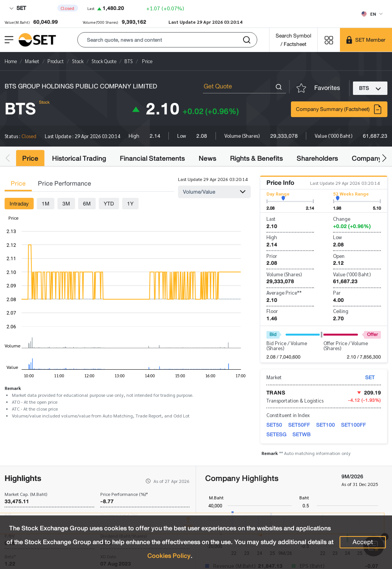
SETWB (301, 434)
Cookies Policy (169, 556)
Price (30, 158)
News (207, 158)
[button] (167, 40)
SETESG (276, 434)
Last (271, 219)
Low (337, 237)
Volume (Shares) (284, 274)
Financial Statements (152, 158)
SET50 (274, 425)
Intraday (19, 204)
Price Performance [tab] (65, 183)
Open (339, 256)
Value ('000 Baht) (352, 274)
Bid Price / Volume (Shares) (287, 346)
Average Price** (284, 293)
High (272, 237)
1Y (130, 204)
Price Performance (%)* (124, 494)
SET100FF (354, 425)
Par (337, 293)
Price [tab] (18, 183)
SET (18, 8)
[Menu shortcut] (329, 40)
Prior (272, 256)
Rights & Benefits (256, 158)
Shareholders (317, 158)
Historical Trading (79, 158)
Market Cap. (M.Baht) (26, 494)
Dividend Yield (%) (119, 515)
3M (66, 204)
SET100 (326, 425)
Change (342, 219)
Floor (272, 311)
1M (46, 204)
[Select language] (372, 14)
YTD (109, 204)
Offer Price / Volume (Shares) (346, 346)
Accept (363, 542)
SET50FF (299, 425)
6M (87, 204)
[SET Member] (366, 40)
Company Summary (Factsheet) (339, 109)
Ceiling (341, 311)
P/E (8, 515)
